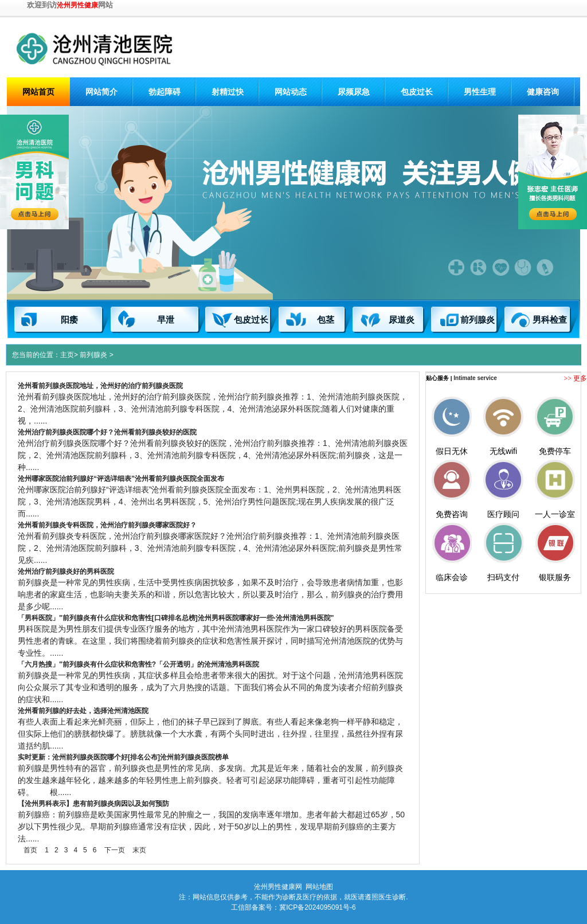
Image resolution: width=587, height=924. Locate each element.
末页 (139, 850)
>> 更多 (575, 378)
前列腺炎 (478, 320)
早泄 (166, 320)
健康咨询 (543, 92)
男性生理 (480, 92)
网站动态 (291, 92)
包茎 (326, 320)
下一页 (115, 850)
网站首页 (38, 92)
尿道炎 (402, 320)
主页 (67, 355)
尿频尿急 (354, 92)
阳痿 (69, 320)
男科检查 (550, 320)
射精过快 (228, 92)
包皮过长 (417, 92)
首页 (30, 850)
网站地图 (319, 887)
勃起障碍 (165, 92)
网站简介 (101, 92)
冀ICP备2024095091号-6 (317, 907)
